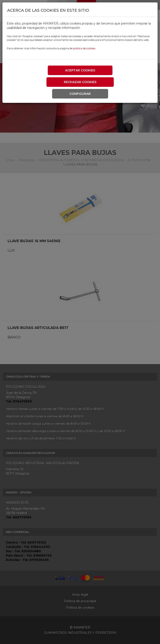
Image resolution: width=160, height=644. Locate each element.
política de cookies (84, 48)
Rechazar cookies (80, 82)
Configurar (80, 94)
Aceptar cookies (80, 70)
